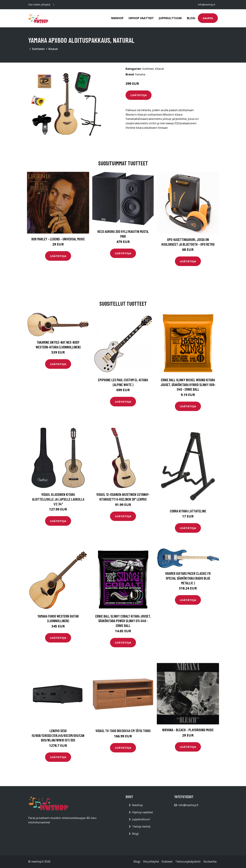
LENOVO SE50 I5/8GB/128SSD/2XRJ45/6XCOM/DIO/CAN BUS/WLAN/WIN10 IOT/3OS (58, 735)
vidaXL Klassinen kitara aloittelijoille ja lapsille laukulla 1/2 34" (58, 499)
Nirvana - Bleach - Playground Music (188, 730)
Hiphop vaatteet (141, 18)
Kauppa (208, 18)
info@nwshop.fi (207, 5)
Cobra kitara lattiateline (188, 511)
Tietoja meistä (141, 826)
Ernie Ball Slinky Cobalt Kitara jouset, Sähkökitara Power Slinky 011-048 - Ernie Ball (123, 621)
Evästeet (167, 862)
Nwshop (117, 18)
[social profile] (54, 5)
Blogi (191, 18)
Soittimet (38, 49)
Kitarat (53, 49)
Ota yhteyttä (151, 862)
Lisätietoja (139, 95)
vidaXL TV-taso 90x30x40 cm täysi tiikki (123, 731)
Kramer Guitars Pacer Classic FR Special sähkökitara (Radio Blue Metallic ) (188, 578)
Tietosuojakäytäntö (188, 862)
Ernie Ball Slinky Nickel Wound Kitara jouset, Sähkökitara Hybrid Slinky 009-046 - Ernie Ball (188, 385)
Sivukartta (210, 862)
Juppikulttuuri (170, 18)
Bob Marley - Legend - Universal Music (58, 239)
